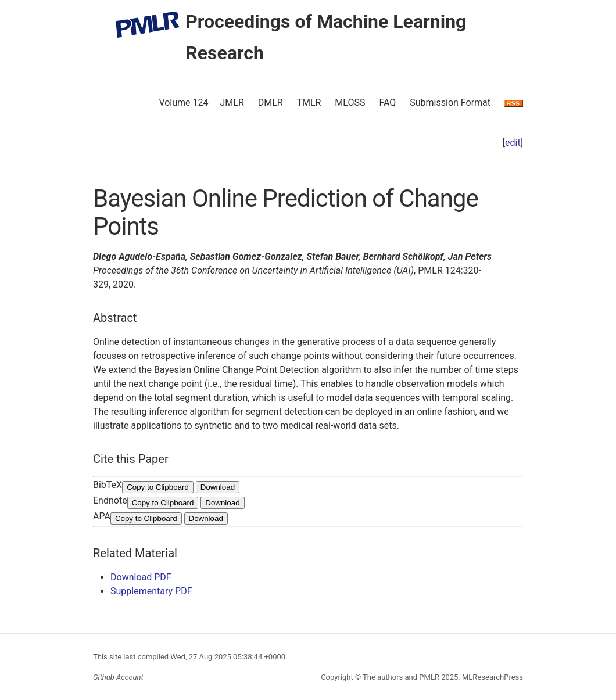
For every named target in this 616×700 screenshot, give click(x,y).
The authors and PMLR (401, 677)
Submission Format (450, 103)
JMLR (232, 103)
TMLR (309, 103)
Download (218, 487)
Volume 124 (183, 103)
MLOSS (350, 103)
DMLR (271, 103)
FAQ (387, 103)
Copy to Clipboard (158, 487)
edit (513, 143)
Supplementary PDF (151, 591)
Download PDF (141, 577)
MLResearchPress (492, 677)
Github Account (118, 677)
